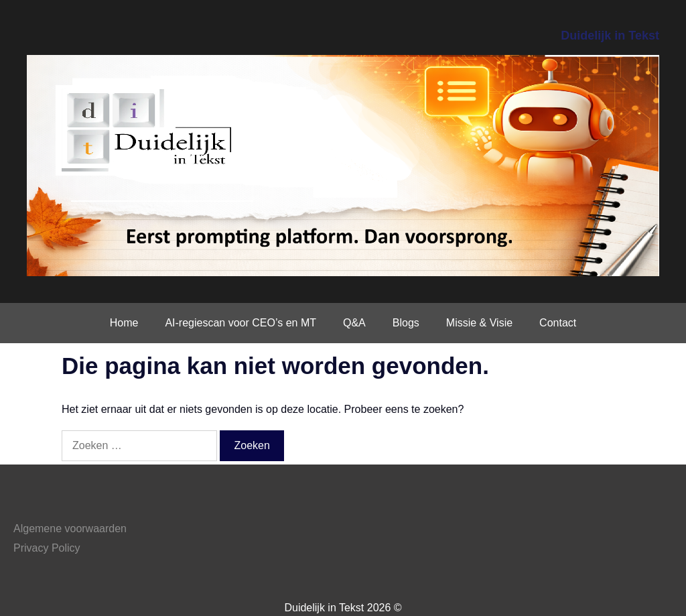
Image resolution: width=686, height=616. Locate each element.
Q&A (354, 323)
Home (124, 323)
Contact (558, 323)
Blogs (406, 323)
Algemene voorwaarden (70, 529)
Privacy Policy (47, 548)
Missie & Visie (479, 323)
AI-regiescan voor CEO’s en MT (241, 323)
